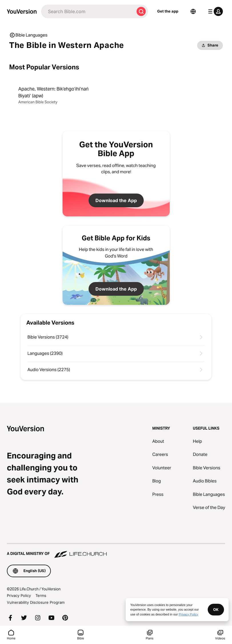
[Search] (88, 11)
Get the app (168, 11)
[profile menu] (214, 11)
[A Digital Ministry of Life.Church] (116, 551)
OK (216, 609)
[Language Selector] (193, 11)
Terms (41, 595)
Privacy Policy (19, 595)
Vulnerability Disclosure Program (36, 602)
